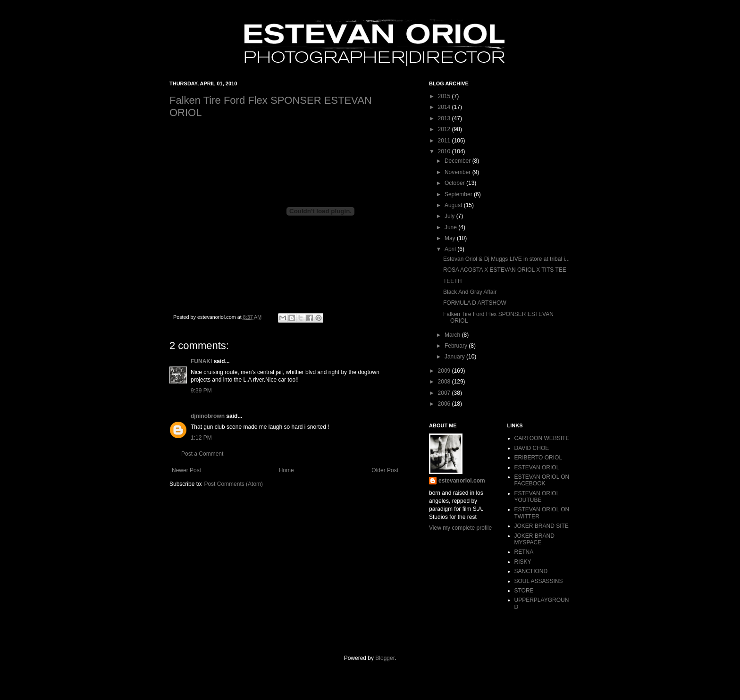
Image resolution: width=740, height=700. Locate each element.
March (453, 335)
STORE (524, 591)
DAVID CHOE (532, 448)
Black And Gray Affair (470, 292)
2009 (445, 371)
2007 (445, 393)
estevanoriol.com (462, 481)
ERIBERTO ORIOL (538, 458)
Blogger (385, 658)
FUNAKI (201, 361)
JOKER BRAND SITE (542, 526)
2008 (445, 382)
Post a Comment (202, 454)
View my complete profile (460, 528)
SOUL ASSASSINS (539, 581)
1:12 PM (201, 438)
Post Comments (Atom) (233, 484)
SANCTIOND (531, 571)
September (459, 194)
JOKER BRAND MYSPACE (534, 539)
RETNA (524, 552)
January (455, 357)
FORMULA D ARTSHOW (475, 303)
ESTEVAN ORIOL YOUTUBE (537, 497)
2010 (445, 151)
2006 (445, 404)
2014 (445, 107)
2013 (445, 118)
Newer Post (186, 470)
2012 (445, 129)
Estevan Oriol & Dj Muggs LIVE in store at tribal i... (506, 259)
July (450, 216)
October (455, 183)
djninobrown (208, 416)
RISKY (523, 562)
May (451, 238)
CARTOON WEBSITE (542, 438)
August (454, 205)
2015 (445, 96)
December (458, 161)
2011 (445, 141)
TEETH (452, 281)
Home (286, 470)
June (451, 227)
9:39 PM (201, 391)
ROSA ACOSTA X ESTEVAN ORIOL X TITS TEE (505, 270)
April (451, 249)
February (457, 346)
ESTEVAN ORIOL (537, 467)
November (458, 172)
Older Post (385, 470)
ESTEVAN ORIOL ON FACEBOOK (542, 480)
